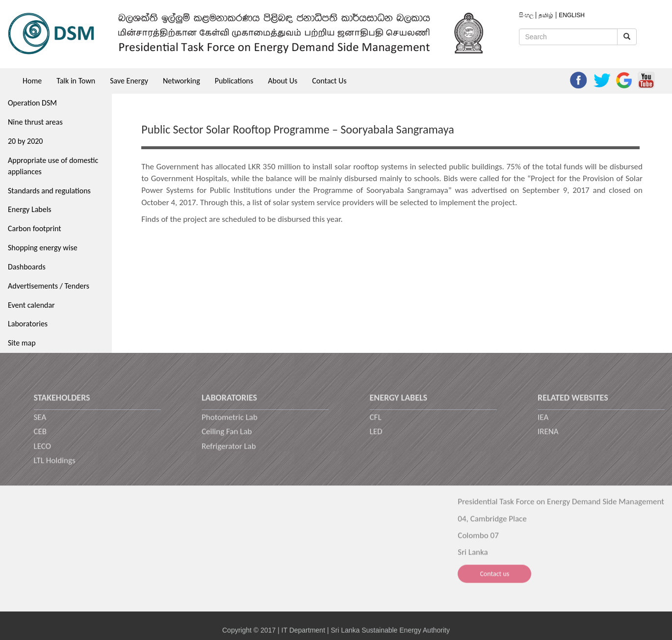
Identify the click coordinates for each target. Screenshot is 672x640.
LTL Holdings (55, 466)
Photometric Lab (230, 422)
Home (32, 81)
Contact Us (329, 81)
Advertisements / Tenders (49, 286)
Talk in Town (76, 81)
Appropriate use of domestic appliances (53, 166)
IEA (543, 422)
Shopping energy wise (43, 248)
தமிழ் (547, 15)
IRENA (548, 437)
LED (376, 437)
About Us (283, 81)
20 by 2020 (25, 141)
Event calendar (31, 305)
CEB (40, 437)
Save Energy (129, 81)
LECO (42, 451)
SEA (40, 422)
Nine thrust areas (35, 122)
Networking (181, 81)
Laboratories (28, 324)
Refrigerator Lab (229, 451)
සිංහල (527, 15)
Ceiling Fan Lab (227, 437)
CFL (376, 422)
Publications (234, 81)
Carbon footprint (35, 228)
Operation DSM (32, 103)
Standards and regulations (49, 191)
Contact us (494, 580)
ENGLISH (572, 15)
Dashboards (27, 267)
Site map (22, 343)
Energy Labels (30, 209)
